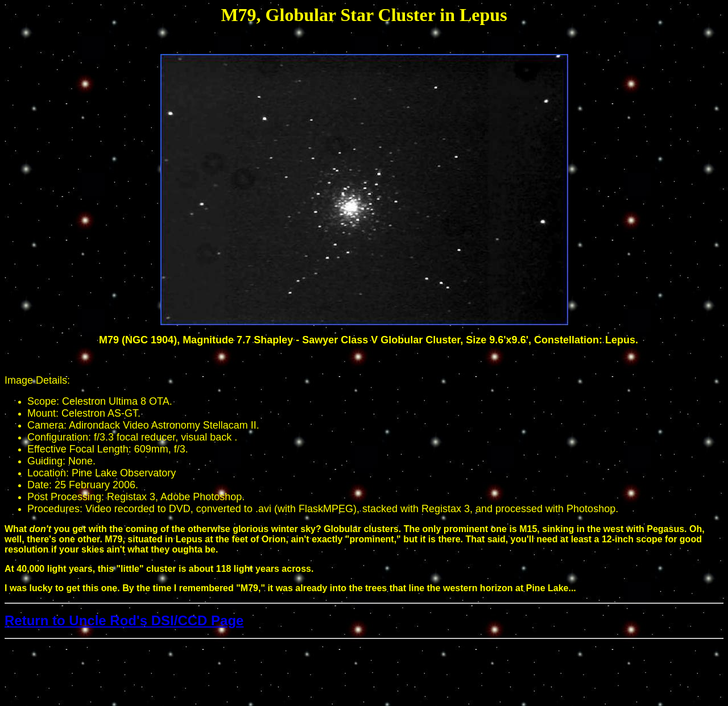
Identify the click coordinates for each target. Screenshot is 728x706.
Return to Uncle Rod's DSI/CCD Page (124, 620)
